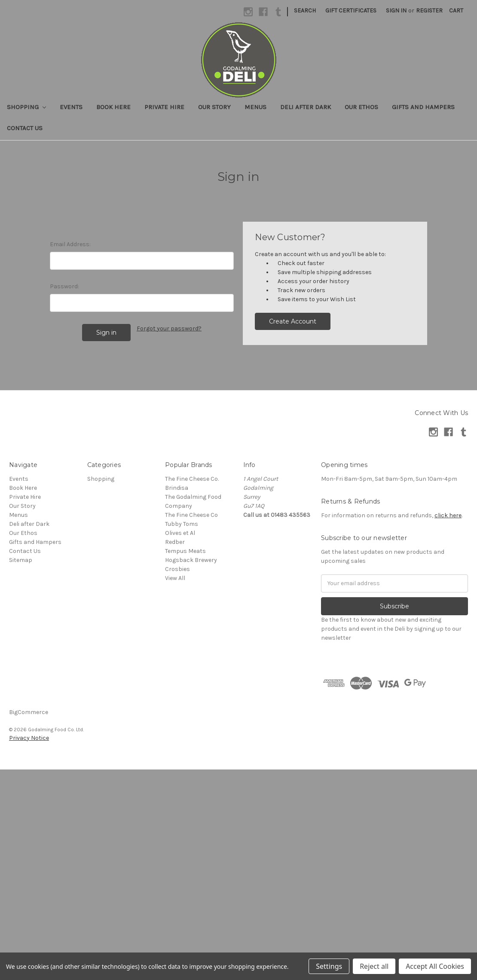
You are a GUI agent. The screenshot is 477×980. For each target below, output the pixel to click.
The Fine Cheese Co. (192, 479)
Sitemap (21, 560)
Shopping (26, 107)
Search (305, 11)
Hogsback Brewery (191, 560)
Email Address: (70, 244)
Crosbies (177, 569)
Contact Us (25, 128)
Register (429, 11)
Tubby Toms (182, 524)
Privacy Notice (29, 738)
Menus (255, 107)
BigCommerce (29, 712)
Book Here (113, 107)
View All (175, 578)
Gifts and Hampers (423, 107)
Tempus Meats (185, 551)
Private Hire (164, 107)
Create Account (293, 321)
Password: (64, 286)
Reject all (374, 966)
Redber (175, 542)
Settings (329, 966)
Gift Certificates (351, 11)
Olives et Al (180, 533)
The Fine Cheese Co (191, 515)
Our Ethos (361, 107)
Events (71, 107)
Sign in (396, 11)
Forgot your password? (169, 328)
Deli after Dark (306, 107)
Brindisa (177, 488)
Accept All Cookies (435, 966)
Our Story (214, 107)
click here (448, 515)
